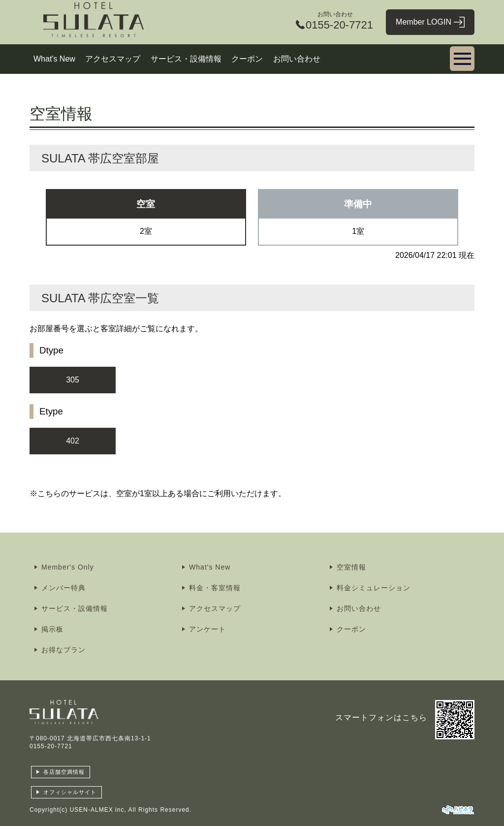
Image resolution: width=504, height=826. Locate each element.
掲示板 (52, 629)
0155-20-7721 (51, 746)
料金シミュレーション (374, 588)
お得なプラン (63, 650)
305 (73, 380)
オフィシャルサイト (70, 792)
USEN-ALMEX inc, (98, 810)
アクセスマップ (113, 59)
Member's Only (68, 567)
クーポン (247, 59)
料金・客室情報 (215, 588)
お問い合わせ (297, 59)
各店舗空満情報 (64, 772)
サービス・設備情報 (186, 59)
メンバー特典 (63, 588)
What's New (54, 59)
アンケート (207, 629)
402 (73, 441)
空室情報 (351, 567)
